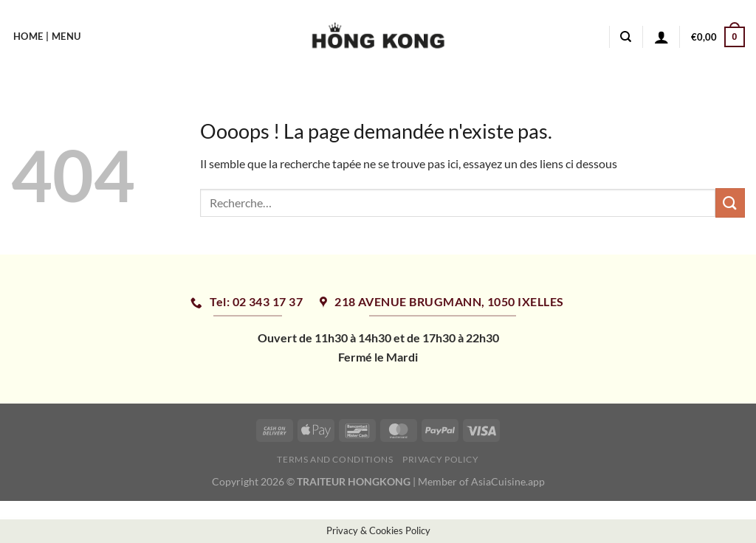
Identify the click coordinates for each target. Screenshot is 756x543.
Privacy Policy (441, 459)
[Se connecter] (661, 37)
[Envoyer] (730, 203)
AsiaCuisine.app (508, 481)
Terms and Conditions (335, 459)
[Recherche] (626, 37)
